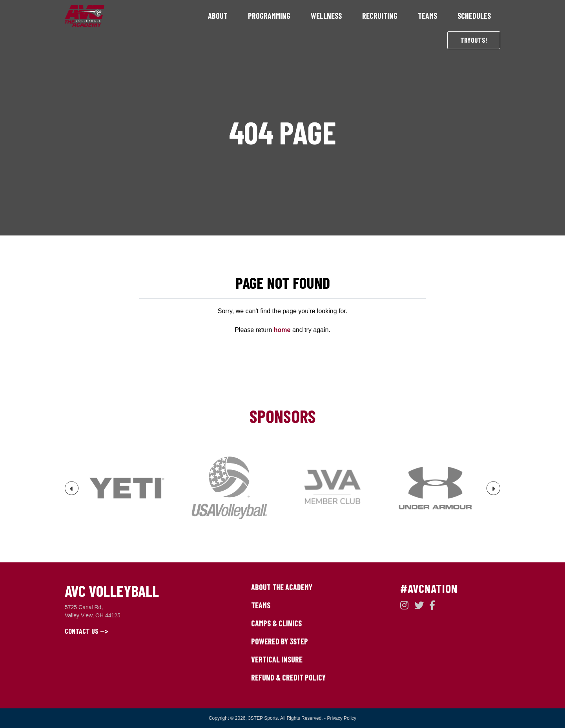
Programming (269, 16)
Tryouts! (474, 40)
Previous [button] (72, 492)
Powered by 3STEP (280, 641)
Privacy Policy (342, 718)
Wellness (326, 16)
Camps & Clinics (276, 623)
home (282, 330)
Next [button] (494, 492)
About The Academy (282, 587)
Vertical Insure (277, 659)
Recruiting (380, 16)
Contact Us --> (87, 631)
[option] (129, 488)
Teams (427, 16)
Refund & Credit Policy (288, 677)
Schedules (474, 16)
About (218, 16)
